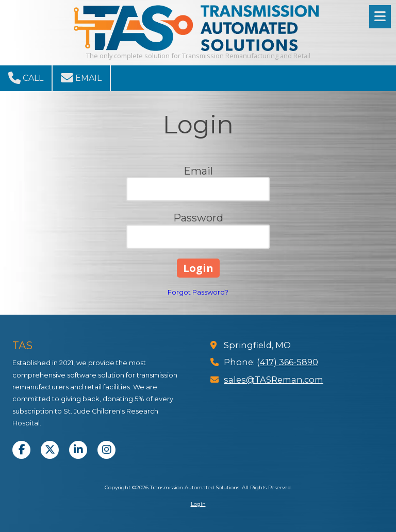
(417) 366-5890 (287, 362)
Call (26, 78)
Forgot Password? (198, 292)
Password (198, 218)
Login (198, 504)
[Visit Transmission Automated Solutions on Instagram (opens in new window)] (106, 450)
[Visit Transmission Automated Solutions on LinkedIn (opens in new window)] (78, 450)
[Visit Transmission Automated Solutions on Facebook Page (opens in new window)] (21, 450)
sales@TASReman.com (274, 380)
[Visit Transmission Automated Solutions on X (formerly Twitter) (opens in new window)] (50, 450)
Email (81, 78)
